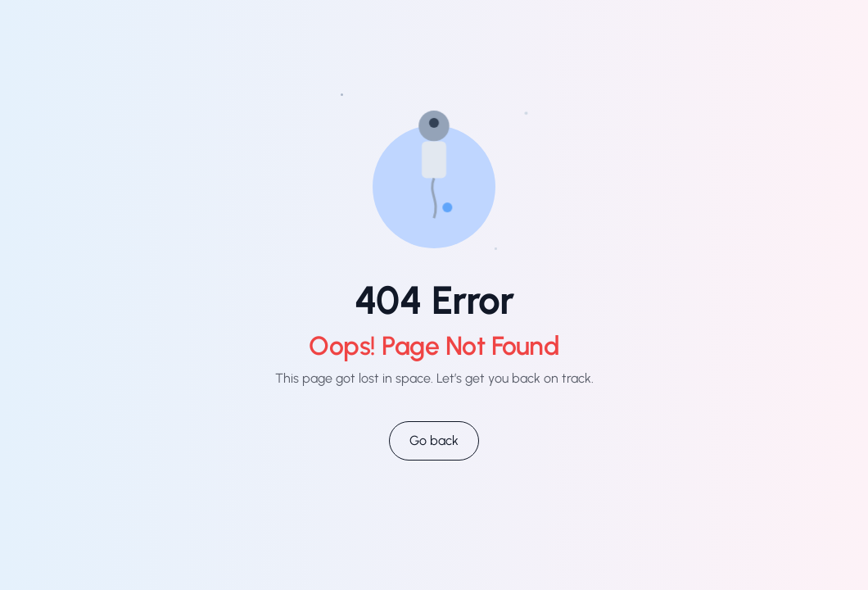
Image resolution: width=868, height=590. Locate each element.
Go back (434, 440)
